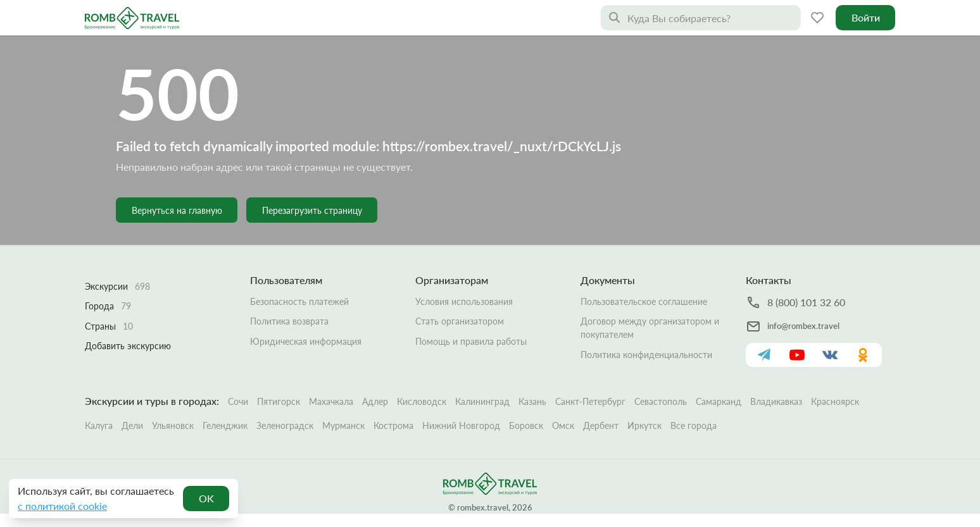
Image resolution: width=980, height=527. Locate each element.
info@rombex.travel (803, 326)
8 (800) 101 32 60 (806, 302)
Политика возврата (289, 321)
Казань (532, 401)
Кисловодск (422, 401)
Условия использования (464, 301)
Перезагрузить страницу (312, 210)
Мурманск (343, 425)
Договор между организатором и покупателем (650, 328)
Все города (694, 425)
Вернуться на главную (177, 210)
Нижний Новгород (461, 425)
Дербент (601, 425)
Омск (563, 425)
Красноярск (835, 401)
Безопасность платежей (299, 301)
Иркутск (644, 425)
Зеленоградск (285, 425)
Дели (132, 425)
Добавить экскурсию (128, 346)
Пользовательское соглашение (644, 301)
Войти (866, 17)
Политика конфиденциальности (646, 355)
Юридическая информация (306, 341)
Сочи (238, 401)
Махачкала (331, 401)
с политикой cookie (62, 506)
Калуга (99, 425)
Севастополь (661, 401)
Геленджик (225, 425)
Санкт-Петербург (590, 401)
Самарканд (719, 401)
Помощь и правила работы (471, 341)
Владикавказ (776, 401)
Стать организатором (460, 321)
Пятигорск (279, 401)
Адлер (375, 401)
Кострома (393, 425)
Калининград (482, 401)
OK (206, 498)
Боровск (526, 425)
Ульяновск (173, 425)
